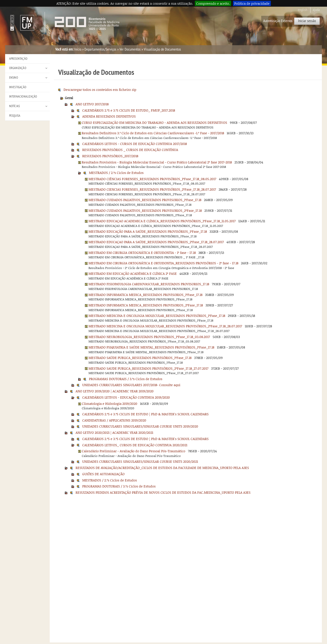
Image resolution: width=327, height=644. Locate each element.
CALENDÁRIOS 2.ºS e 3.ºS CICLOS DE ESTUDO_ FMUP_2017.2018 (129, 110)
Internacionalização (23, 97)
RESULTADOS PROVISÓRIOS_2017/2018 (110, 156)
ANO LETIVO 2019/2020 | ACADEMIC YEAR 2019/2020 (115, 391)
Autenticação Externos (278, 21)
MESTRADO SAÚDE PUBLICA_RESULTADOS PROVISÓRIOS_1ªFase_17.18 (140, 358)
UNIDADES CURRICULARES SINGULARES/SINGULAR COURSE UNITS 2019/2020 (140, 426)
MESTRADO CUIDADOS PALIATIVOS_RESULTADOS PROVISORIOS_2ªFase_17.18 (145, 210)
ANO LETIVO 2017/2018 (92, 104)
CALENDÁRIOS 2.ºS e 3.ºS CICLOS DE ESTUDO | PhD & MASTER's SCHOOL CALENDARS (145, 414)
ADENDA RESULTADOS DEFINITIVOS (109, 116)
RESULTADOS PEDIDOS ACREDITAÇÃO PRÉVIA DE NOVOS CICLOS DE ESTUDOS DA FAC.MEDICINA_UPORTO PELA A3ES (163, 492)
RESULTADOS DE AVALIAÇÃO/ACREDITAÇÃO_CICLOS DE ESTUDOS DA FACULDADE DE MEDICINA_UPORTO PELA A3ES (162, 468)
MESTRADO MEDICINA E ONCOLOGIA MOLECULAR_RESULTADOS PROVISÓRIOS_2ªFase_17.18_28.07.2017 (165, 326)
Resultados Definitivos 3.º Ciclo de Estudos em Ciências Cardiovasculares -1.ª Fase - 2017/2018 (153, 133)
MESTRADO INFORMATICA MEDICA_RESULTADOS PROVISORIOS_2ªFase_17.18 (146, 305)
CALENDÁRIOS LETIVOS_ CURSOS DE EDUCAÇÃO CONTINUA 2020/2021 (135, 445)
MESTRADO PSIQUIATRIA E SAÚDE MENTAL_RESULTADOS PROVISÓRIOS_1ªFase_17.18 (151, 347)
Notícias (15, 106)
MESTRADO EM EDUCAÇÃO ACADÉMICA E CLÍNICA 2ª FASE (133, 273)
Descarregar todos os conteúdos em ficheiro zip (100, 90)
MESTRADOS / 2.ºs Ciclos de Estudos (116, 173)
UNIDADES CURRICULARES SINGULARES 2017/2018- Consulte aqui (131, 385)
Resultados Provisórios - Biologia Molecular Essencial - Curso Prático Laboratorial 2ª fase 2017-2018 (157, 162)
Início (78, 49)
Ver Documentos (130, 49)
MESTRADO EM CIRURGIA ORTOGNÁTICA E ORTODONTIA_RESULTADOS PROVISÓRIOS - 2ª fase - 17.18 (163, 263)
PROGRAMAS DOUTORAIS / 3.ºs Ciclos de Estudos (126, 379)
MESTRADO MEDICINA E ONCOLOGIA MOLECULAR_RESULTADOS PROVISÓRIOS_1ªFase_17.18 (157, 316)
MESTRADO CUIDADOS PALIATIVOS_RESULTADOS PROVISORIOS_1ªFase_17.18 (145, 200)
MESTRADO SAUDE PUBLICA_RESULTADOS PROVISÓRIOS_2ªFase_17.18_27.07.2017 (148, 368)
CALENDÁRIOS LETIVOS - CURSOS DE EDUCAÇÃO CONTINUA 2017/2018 (135, 144)
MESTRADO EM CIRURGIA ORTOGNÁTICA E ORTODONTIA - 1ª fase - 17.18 (142, 253)
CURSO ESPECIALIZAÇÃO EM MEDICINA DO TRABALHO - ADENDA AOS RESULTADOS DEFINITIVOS (154, 122)
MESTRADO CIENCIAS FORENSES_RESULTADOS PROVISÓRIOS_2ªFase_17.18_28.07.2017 (152, 189)
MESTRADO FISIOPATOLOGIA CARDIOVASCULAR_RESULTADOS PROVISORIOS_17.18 (149, 284)
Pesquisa (15, 116)
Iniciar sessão (307, 21)
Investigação (18, 87)
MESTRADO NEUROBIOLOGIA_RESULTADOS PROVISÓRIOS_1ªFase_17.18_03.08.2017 (149, 337)
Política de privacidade (252, 3)
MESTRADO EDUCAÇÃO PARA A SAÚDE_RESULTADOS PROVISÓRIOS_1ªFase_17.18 (148, 231)
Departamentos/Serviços (100, 49)
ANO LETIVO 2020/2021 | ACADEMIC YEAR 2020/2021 (114, 432)
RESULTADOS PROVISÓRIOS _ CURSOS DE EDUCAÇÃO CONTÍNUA (130, 150)
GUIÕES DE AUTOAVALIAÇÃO (103, 474)
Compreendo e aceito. (213, 3)
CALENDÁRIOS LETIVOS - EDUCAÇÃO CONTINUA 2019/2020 (126, 397)
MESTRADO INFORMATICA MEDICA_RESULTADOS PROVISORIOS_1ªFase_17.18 (145, 295)
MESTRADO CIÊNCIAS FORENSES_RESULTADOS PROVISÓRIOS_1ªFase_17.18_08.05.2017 (152, 179)
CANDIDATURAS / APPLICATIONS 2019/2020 (114, 420)
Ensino (14, 78)
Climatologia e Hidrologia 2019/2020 (110, 404)
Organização (18, 68)
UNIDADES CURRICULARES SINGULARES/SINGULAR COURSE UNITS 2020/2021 (140, 461)
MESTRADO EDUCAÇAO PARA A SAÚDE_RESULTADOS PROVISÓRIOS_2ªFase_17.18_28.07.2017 (156, 242)
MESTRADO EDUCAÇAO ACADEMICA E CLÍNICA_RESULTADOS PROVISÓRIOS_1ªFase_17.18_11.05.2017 (162, 221)
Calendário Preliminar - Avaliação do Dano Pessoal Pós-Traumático (134, 451)
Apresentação (18, 59)
